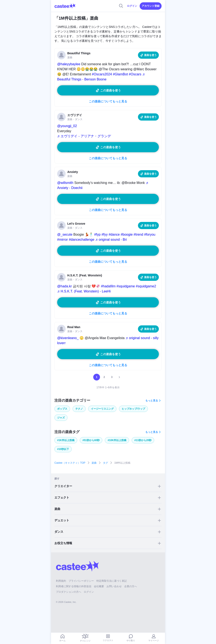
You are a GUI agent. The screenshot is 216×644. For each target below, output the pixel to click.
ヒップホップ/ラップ (133, 409)
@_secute (65, 234)
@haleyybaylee (69, 64)
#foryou (150, 234)
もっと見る (152, 401)
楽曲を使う (150, 55)
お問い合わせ (114, 586)
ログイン (132, 6)
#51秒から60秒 (91, 440)
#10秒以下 (63, 449)
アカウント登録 (151, 6)
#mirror (63, 240)
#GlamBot (120, 74)
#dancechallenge (82, 240)
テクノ (79, 409)
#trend (138, 234)
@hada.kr (65, 286)
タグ (105, 463)
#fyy (105, 234)
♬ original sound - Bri (111, 240)
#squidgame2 (146, 286)
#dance (114, 234)
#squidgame (126, 286)
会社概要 (99, 586)
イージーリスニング (102, 409)
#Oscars (135, 74)
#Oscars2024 (102, 74)
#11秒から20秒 (143, 440)
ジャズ (61, 418)
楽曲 (94, 463)
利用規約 (61, 581)
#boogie (127, 234)
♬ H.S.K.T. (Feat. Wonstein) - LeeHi (84, 291)
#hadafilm (108, 286)
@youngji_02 (67, 126)
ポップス (62, 409)
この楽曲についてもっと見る (108, 101)
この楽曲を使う (111, 90)
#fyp (97, 234)
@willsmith (65, 183)
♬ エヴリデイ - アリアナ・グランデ (84, 136)
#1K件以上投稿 (66, 440)
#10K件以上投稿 (117, 440)
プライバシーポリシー (81, 581)
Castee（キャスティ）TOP (70, 463)
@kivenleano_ (68, 338)
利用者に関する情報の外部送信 (74, 586)
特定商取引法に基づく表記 (112, 581)
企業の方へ (131, 586)
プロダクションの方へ (69, 592)
